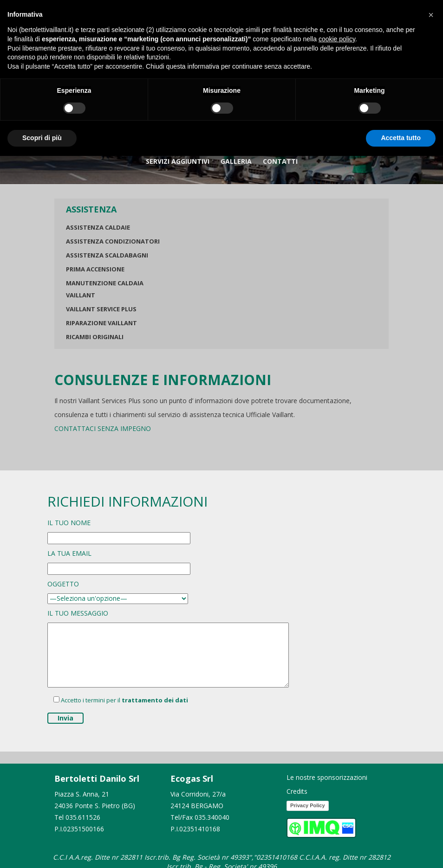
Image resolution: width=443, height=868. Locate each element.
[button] (431, 15)
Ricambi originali (95, 337)
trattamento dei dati (155, 700)
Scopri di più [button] (42, 138)
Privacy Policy (308, 805)
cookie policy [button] (337, 39)
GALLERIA (236, 161)
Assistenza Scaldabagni (107, 255)
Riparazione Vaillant (101, 323)
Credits (297, 791)
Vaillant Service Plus (101, 309)
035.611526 (83, 817)
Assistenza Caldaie (98, 227)
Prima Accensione (95, 269)
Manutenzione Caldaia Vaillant (105, 289)
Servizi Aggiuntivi (178, 161)
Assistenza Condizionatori (113, 241)
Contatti (280, 161)
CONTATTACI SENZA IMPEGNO (103, 428)
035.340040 (212, 817)
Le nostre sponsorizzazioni (327, 777)
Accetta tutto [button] (401, 138)
